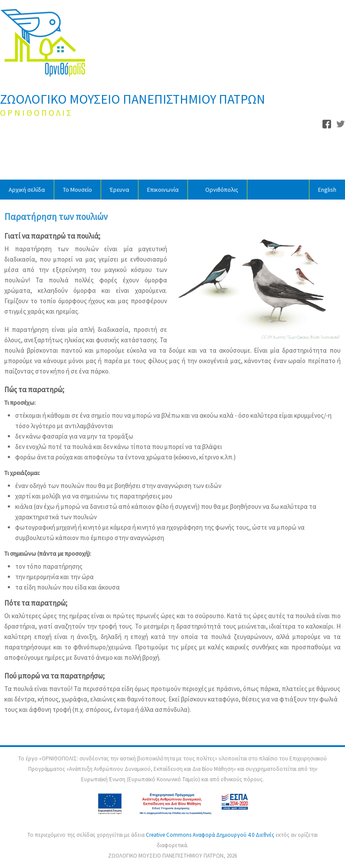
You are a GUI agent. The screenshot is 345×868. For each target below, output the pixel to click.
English (327, 190)
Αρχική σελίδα (27, 190)
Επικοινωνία (163, 190)
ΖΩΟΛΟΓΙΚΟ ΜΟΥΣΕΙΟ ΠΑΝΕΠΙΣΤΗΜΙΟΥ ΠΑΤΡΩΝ (133, 99)
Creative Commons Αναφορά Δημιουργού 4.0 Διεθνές (211, 835)
